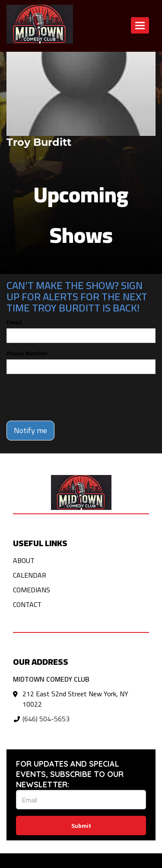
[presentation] (72, 397)
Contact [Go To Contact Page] (27, 604)
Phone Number (27, 353)
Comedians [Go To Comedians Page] (32, 590)
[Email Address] (81, 800)
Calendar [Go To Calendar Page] (30, 575)
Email (14, 322)
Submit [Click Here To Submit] (81, 826)
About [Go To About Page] (24, 560)
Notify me (30, 430)
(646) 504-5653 (46, 719)
